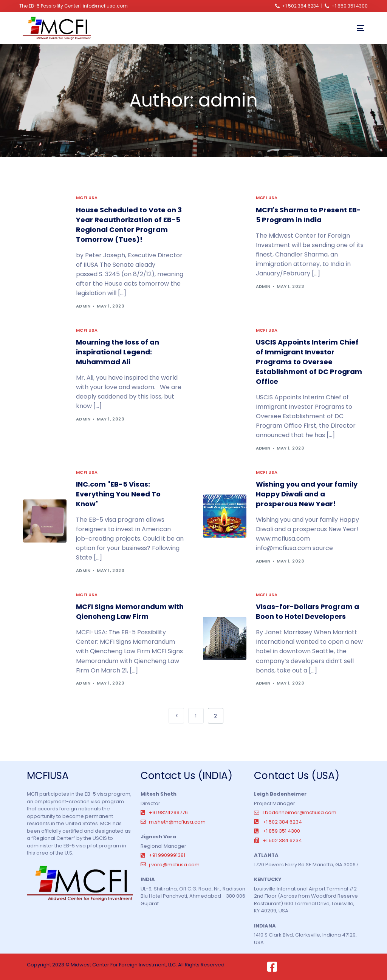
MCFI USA (87, 198)
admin (83, 306)
